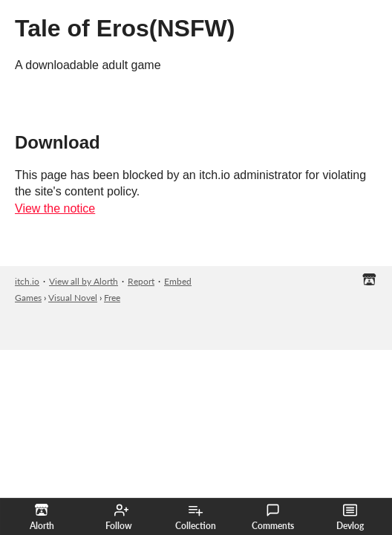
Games (28, 298)
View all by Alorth (84, 281)
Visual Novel (73, 298)
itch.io (27, 281)
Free (112, 298)
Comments (273, 517)
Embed (178, 281)
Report (141, 281)
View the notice (55, 208)
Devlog (350, 517)
